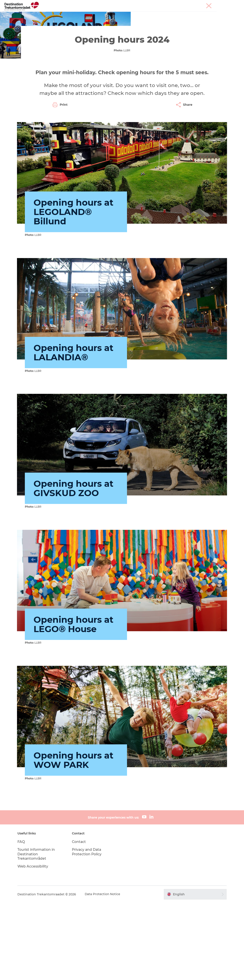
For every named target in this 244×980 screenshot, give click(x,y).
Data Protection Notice (105, 972)
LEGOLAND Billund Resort (105, 14)
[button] (194, 972)
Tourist (183, 4)
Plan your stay (86, 19)
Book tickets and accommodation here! (137, 19)
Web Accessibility (35, 944)
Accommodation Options (155, 14)
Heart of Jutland (64, 14)
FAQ (23, 919)
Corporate (233, 4)
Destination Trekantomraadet (28, 32)
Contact (80, 919)
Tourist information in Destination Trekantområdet (38, 931)
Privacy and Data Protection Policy (88, 929)
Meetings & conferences (207, 4)
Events (188, 14)
